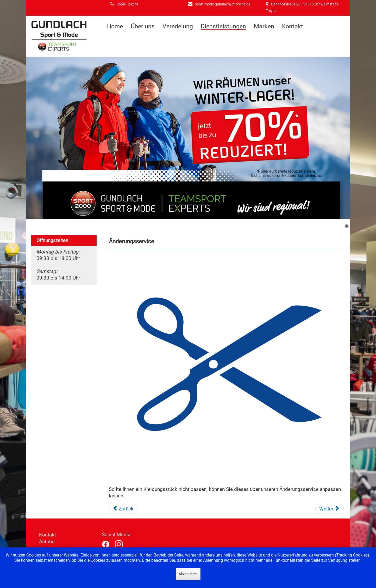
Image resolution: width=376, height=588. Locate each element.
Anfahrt (47, 542)
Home (115, 26)
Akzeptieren (188, 574)
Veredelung (178, 26)
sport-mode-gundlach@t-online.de (223, 4)
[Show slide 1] (347, 226)
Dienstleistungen (223, 27)
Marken (264, 26)
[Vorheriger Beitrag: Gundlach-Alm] (123, 509)
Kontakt (293, 26)
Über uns (143, 26)
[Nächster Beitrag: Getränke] (329, 509)
